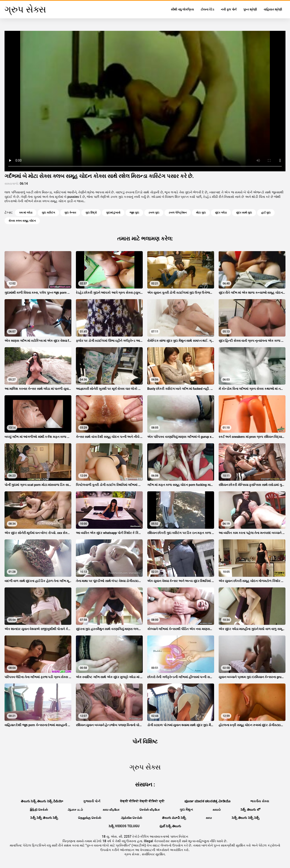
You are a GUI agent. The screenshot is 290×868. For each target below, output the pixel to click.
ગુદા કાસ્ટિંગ (48, 213)
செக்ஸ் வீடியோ (150, 810)
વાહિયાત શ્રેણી (273, 9)
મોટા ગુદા (201, 213)
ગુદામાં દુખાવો (113, 213)
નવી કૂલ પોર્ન (229, 9)
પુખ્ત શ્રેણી (250, 9)
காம (209, 818)
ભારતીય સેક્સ (260, 801)
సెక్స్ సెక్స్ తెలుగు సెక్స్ (44, 818)
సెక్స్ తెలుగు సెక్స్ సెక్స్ (246, 818)
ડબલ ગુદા (154, 213)
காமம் (217, 810)
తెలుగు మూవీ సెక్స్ (174, 818)
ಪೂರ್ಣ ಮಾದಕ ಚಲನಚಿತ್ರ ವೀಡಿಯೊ (207, 801)
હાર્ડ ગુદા (266, 213)
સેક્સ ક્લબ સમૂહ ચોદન (22, 221)
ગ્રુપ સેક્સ (132, 854)
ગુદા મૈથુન (186, 810)
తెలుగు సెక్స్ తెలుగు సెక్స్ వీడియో (42, 801)
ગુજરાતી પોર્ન (92, 801)
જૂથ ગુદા (134, 213)
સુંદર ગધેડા (221, 213)
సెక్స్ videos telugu (124, 826)
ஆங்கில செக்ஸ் (132, 818)
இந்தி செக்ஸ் (39, 810)
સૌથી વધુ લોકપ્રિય (182, 9)
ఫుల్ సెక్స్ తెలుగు (170, 826)
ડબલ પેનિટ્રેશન (178, 213)
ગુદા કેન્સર (70, 213)
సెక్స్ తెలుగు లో (250, 810)
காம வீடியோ (111, 810)
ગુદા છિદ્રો (91, 213)
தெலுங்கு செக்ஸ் (90, 818)
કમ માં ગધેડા (26, 213)
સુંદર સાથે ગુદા (244, 213)
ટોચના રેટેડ (207, 9)
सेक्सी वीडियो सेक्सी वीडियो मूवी (142, 801)
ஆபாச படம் (75, 810)
